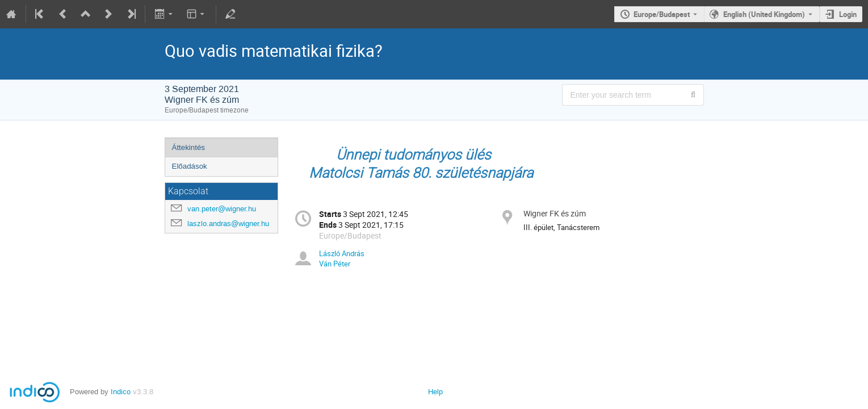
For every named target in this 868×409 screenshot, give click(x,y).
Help (435, 392)
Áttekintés (189, 147)
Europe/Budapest (662, 14)
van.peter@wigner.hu (222, 209)
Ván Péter (335, 264)
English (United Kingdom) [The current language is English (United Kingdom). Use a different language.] (764, 14)
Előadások (190, 166)
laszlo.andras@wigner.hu (228, 224)
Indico (121, 392)
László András (342, 253)
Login (848, 14)
